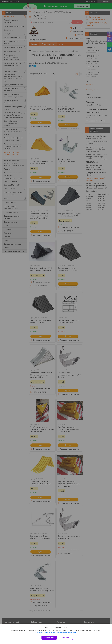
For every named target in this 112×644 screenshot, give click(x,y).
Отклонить (66, 638)
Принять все (49, 638)
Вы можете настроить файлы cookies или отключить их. (55, 633)
